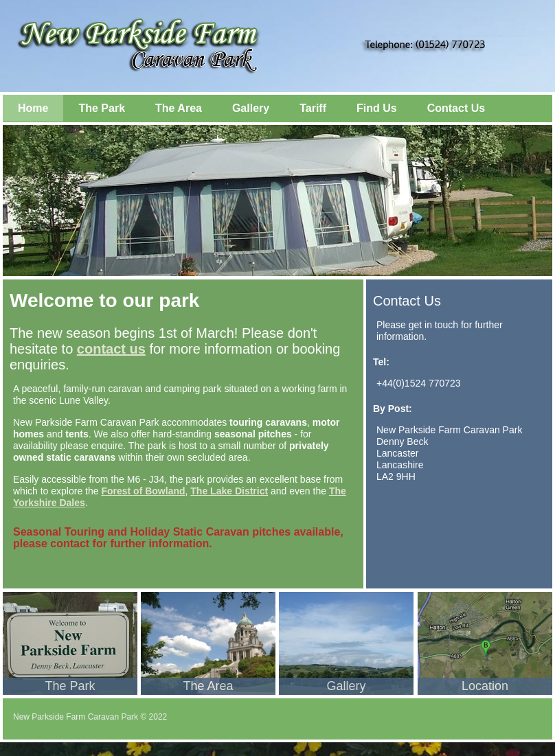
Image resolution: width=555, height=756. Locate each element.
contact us (111, 349)
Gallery (251, 108)
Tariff (313, 108)
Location (485, 686)
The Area (179, 108)
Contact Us (456, 108)
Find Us (377, 108)
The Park (102, 108)
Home (33, 108)
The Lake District (229, 491)
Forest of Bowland (143, 491)
